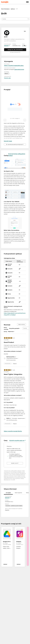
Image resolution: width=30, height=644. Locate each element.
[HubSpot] (5, 2)
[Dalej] (25, 120)
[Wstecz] (5, 120)
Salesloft (7, 46)
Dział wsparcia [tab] (18, 493)
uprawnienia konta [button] (19, 69)
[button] (24, 46)
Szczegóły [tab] (8, 493)
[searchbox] (16, 19)
